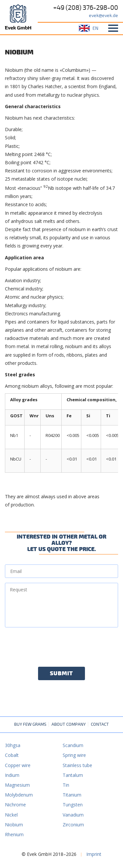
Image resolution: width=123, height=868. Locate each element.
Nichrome (15, 805)
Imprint (94, 854)
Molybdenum (19, 795)
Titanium (72, 795)
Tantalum (73, 775)
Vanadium (73, 815)
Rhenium (14, 834)
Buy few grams (30, 724)
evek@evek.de (103, 16)
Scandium (73, 745)
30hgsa (13, 745)
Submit (61, 674)
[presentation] (55, 645)
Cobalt (12, 755)
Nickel (11, 815)
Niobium (14, 825)
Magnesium (17, 785)
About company (69, 724)
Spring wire (74, 755)
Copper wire (18, 765)
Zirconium (73, 825)
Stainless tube (77, 765)
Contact (100, 724)
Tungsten (73, 805)
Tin (66, 785)
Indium (12, 775)
